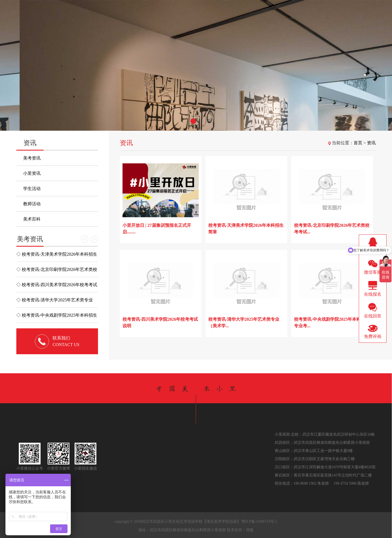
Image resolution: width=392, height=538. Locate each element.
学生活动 (32, 189)
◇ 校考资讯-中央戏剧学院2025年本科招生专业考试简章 (57, 318)
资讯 (371, 143)
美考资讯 (32, 158)
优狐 (250, 530)
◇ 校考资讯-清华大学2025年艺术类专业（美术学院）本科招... (55, 302)
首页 (358, 143)
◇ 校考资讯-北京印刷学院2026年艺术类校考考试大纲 (57, 272)
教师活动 (32, 204)
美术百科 (32, 219)
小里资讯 (32, 173)
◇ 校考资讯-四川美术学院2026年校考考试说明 (57, 287)
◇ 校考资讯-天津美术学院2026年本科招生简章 (57, 257)
